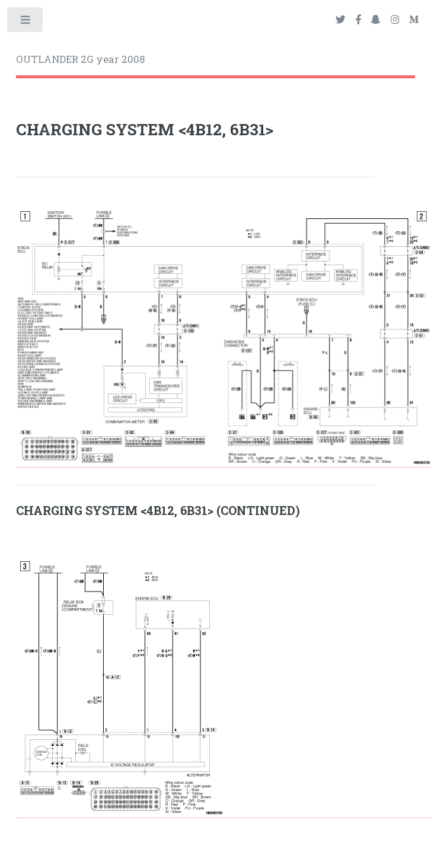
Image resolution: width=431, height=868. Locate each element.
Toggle (26, 22)
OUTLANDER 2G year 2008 (80, 59)
